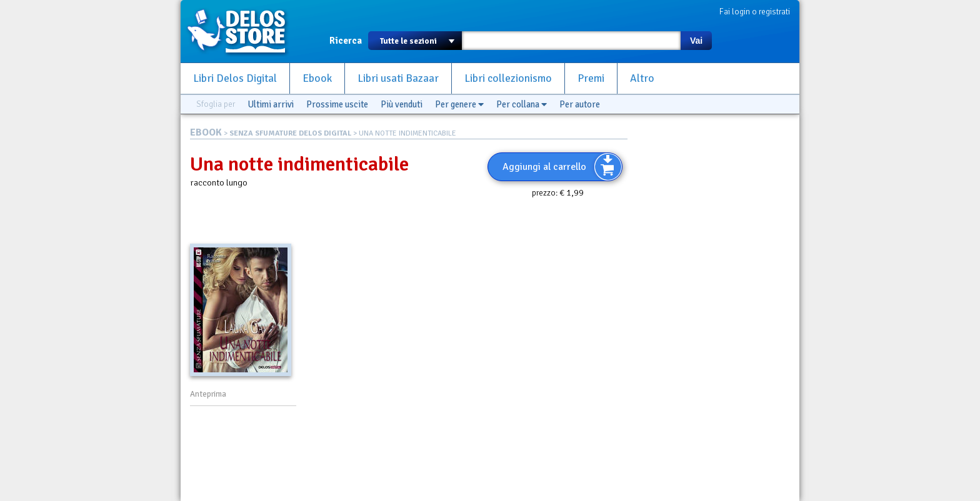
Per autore (580, 104)
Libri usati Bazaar (398, 78)
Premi (591, 78)
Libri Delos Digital (235, 78)
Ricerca (346, 41)
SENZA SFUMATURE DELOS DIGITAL (290, 133)
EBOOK (206, 132)
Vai (696, 41)
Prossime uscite (337, 104)
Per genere (459, 104)
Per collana (522, 104)
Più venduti (402, 104)
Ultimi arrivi (271, 104)
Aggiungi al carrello (544, 167)
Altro (642, 78)
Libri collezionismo (508, 78)
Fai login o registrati (755, 12)
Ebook (317, 78)
